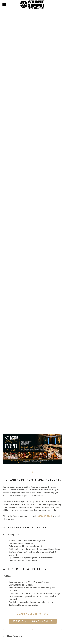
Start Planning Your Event (33, 621)
